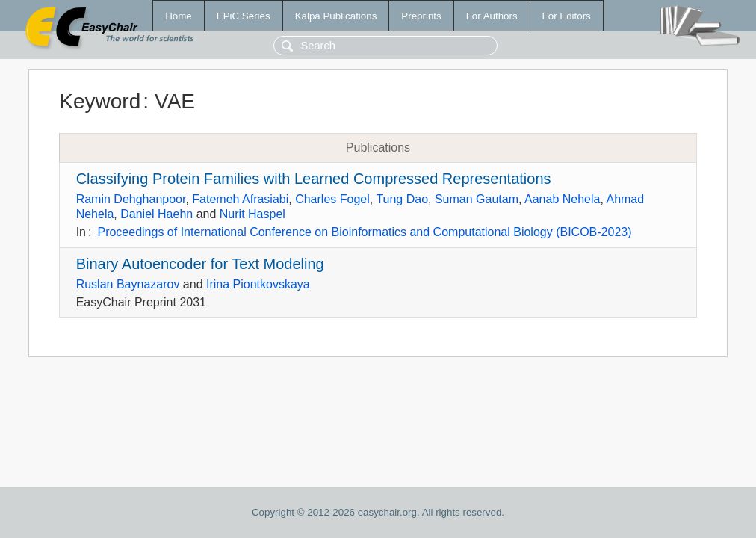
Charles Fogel (332, 199)
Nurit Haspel (252, 214)
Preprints (421, 16)
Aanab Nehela (562, 199)
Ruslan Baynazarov (128, 284)
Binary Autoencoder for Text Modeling (200, 264)
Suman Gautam (477, 199)
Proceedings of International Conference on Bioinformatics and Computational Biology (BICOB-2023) (364, 232)
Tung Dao (402, 199)
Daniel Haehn (157, 214)
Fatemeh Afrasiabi (240, 199)
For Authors (492, 16)
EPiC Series (244, 16)
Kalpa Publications (336, 16)
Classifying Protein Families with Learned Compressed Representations (314, 179)
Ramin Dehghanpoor (131, 199)
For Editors (567, 16)
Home (179, 16)
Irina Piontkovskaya (258, 284)
